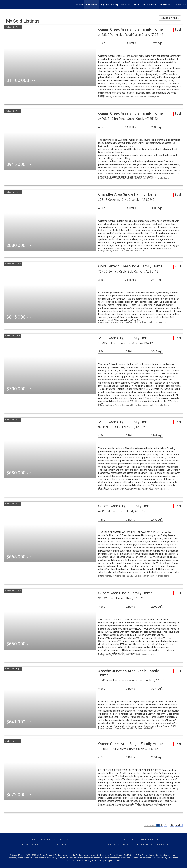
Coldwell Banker (39, 840)
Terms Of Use (128, 840)
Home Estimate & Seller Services (139, 5)
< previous (150, 825)
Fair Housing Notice (156, 845)
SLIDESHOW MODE (170, 18)
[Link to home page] (4, 5)
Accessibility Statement (124, 845)
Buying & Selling (109, 5)
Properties (92, 5)
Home (80, 5)
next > (179, 825)
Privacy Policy (149, 840)
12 (172, 825)
